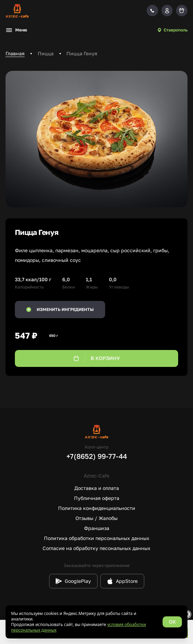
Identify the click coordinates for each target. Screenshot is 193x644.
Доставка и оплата (97, 488)
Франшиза (97, 528)
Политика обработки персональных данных (97, 538)
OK (172, 622)
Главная (15, 53)
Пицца (46, 53)
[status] (96, 622)
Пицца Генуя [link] (82, 53)
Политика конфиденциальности (97, 508)
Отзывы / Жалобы (96, 518)
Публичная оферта (97, 498)
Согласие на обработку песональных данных (96, 548)
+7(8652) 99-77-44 (97, 456)
